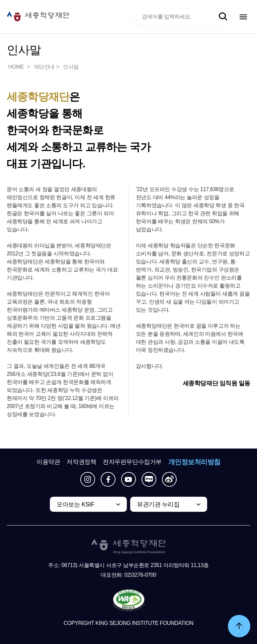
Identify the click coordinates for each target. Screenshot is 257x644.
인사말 (71, 67)
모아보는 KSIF (75, 504)
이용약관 (48, 462)
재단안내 (44, 67)
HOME (17, 67)
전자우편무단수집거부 (132, 462)
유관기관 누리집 (158, 504)
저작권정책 (81, 462)
